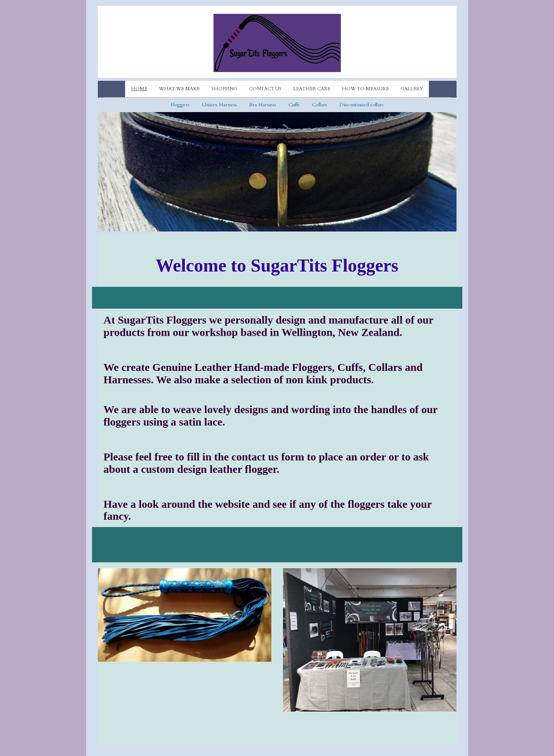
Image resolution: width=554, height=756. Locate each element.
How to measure (365, 89)
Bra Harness (263, 105)
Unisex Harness (219, 105)
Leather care (312, 89)
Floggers (180, 105)
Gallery (412, 89)
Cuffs (294, 105)
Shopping (224, 89)
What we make (179, 89)
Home (139, 89)
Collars (320, 105)
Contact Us (265, 89)
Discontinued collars (362, 105)
